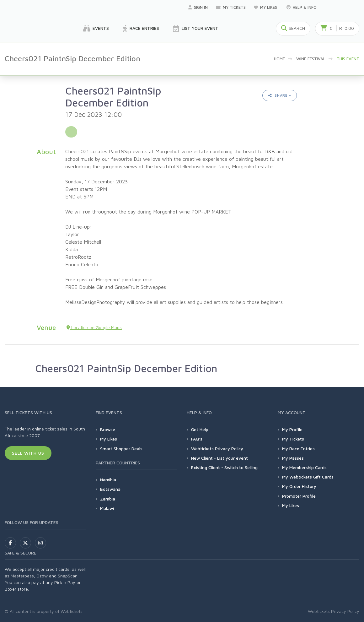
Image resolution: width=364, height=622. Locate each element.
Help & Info (302, 7)
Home (279, 59)
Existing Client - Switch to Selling (224, 467)
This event (348, 59)
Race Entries (141, 29)
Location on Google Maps (94, 327)
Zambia (108, 499)
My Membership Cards (304, 467)
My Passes (293, 458)
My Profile (292, 429)
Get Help (200, 429)
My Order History (299, 486)
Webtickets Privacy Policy (217, 449)
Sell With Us (28, 453)
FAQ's (197, 439)
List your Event (196, 29)
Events (96, 29)
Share (278, 95)
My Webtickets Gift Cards (308, 477)
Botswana (110, 489)
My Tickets (231, 7)
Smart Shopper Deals (121, 449)
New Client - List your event (219, 458)
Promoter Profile (299, 496)
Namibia (108, 480)
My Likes (266, 7)
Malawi (107, 508)
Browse (108, 429)
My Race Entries (298, 449)
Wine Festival (311, 59)
